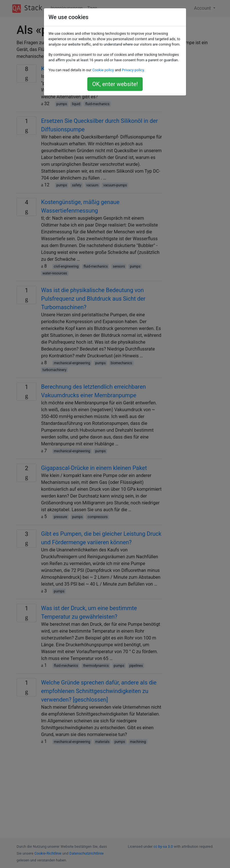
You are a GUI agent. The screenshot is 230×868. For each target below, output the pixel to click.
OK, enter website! (115, 84)
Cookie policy (103, 70)
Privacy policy (133, 70)
